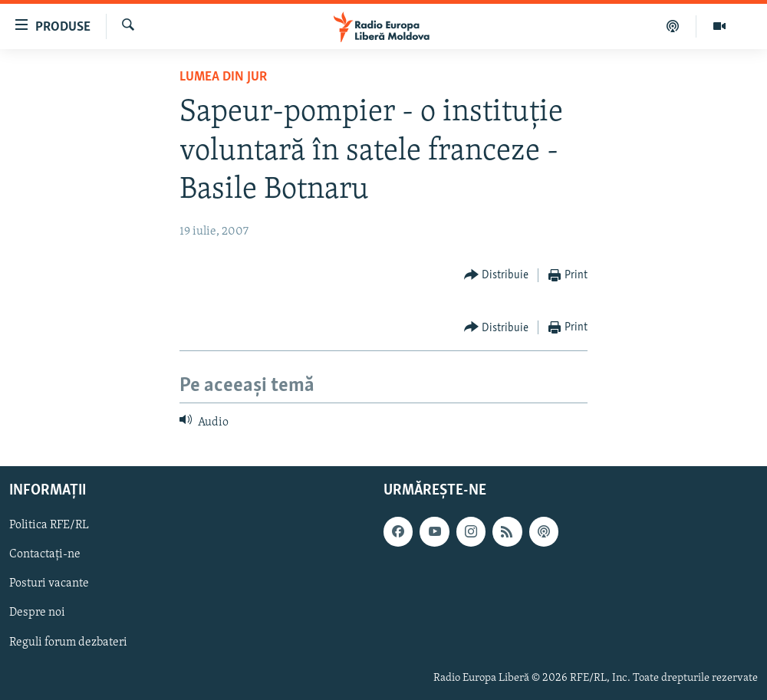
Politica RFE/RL (49, 525)
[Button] (497, 276)
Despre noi (37, 613)
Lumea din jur (223, 77)
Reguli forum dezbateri (68, 642)
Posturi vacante (49, 583)
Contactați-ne (45, 554)
